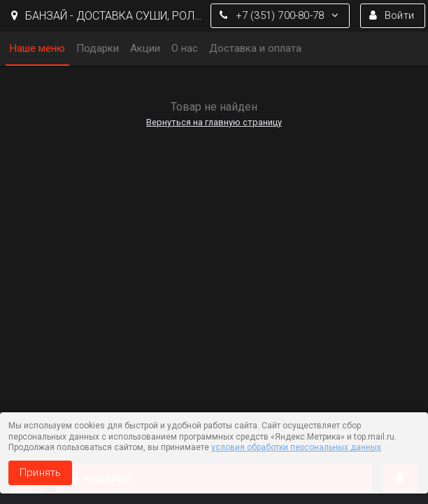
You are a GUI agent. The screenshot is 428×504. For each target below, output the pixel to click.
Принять (40, 472)
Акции (145, 48)
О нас (185, 48)
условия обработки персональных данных (296, 447)
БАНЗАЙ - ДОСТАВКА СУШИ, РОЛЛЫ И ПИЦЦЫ (107, 16)
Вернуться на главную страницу (214, 122)
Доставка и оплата (255, 48)
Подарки (98, 48)
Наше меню (37, 48)
